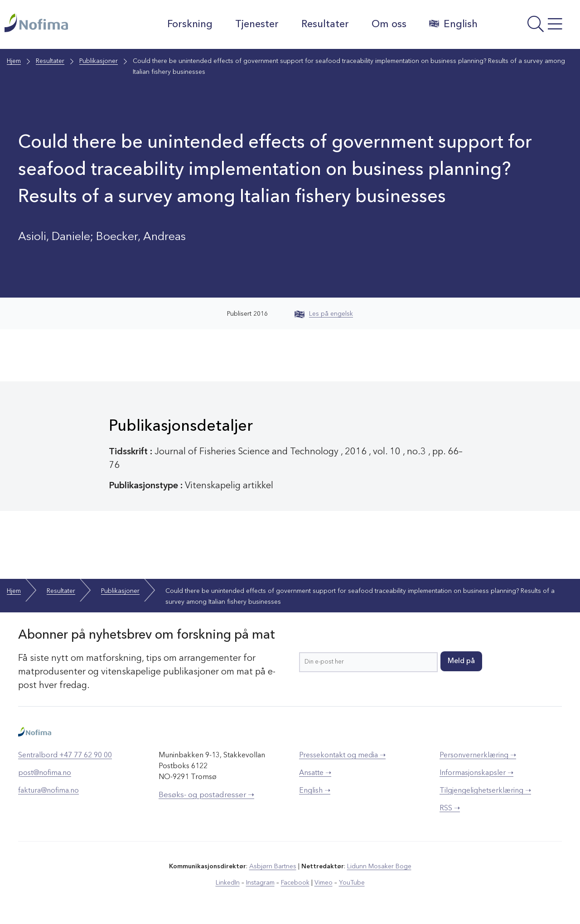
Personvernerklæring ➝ (478, 756)
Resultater (325, 24)
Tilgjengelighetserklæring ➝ (485, 791)
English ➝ (315, 791)
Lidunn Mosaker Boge (379, 866)
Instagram (260, 883)
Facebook (295, 883)
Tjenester (257, 24)
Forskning (190, 24)
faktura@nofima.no (48, 791)
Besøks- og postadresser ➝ (206, 795)
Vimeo (324, 883)
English (453, 24)
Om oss (389, 24)
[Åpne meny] (531, 27)
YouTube (352, 883)
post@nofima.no (45, 773)
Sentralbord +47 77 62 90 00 (65, 756)
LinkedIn (228, 883)
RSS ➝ (450, 808)
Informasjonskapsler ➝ (476, 773)
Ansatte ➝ (315, 773)
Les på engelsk (324, 314)
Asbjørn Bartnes (273, 866)
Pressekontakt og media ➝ (342, 756)
